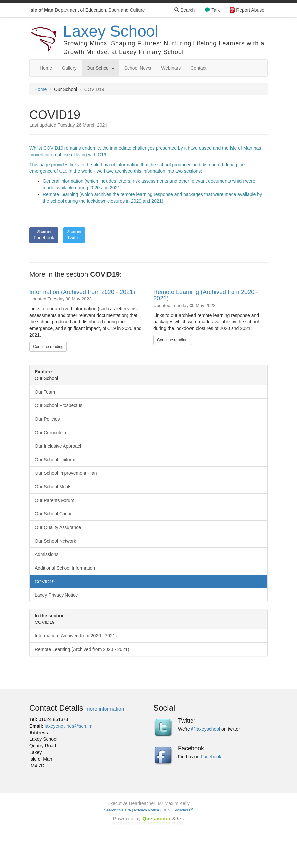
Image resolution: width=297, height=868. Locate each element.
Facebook (44, 235)
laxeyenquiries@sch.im (68, 726)
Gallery (69, 68)
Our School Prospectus (59, 405)
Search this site (117, 810)
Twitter (74, 235)
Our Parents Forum (55, 500)
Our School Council (55, 514)
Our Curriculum (50, 433)
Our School (101, 68)
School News (138, 68)
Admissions (47, 554)
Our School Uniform (55, 460)
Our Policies (47, 419)
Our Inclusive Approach (59, 446)
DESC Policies (178, 810)
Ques (163, 819)
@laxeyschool (206, 729)
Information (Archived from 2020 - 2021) (82, 292)
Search (185, 10)
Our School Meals (53, 487)
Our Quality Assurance (58, 527)
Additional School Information (65, 568)
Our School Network (55, 541)
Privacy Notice (147, 810)
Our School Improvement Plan (66, 473)
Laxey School (111, 31)
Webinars (171, 68)
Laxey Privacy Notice (56, 595)
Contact (198, 68)
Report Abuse (250, 10)
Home (46, 68)
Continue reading (48, 347)
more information (105, 709)
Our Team (45, 392)
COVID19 (45, 582)
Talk (215, 10)
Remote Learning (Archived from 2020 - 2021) (206, 295)
